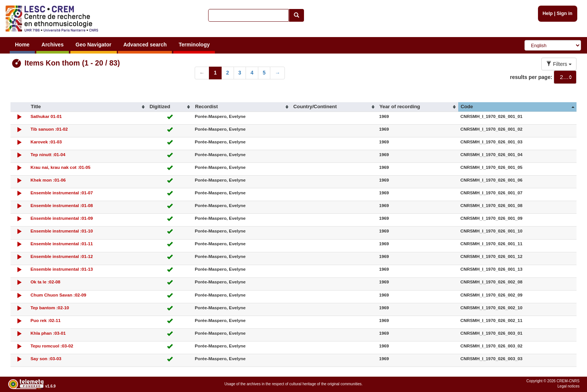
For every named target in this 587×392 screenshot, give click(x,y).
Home (22, 45)
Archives (53, 45)
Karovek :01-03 (46, 142)
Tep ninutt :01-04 (48, 154)
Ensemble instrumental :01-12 (62, 256)
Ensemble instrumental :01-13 (62, 269)
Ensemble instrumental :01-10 (62, 231)
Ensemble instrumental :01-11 (62, 244)
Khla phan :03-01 (48, 333)
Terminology (194, 45)
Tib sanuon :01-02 (49, 129)
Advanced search (145, 45)
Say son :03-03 (46, 358)
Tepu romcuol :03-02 (52, 346)
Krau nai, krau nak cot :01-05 (60, 167)
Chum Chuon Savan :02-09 (58, 295)
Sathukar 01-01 (46, 116)
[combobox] (565, 77)
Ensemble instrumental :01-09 (62, 218)
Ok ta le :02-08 (45, 282)
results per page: (531, 77)
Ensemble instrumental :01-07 (62, 193)
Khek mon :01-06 (48, 180)
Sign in (565, 13)
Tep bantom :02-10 (50, 308)
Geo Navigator (94, 45)
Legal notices (568, 386)
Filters (559, 64)
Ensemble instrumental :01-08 (62, 205)
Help (548, 13)
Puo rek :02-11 (45, 320)
